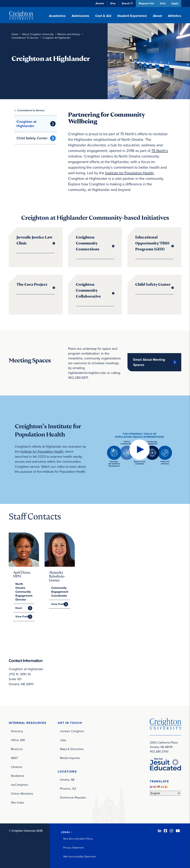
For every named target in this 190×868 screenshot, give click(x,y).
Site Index (17, 802)
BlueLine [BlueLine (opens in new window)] (17, 749)
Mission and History (69, 34)
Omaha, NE (67, 780)
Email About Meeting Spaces (149, 362)
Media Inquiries (70, 758)
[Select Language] (165, 793)
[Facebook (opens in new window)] (166, 831)
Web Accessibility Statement (80, 856)
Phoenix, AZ (68, 789)
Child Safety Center (32, 138)
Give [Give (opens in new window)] (113, 3)
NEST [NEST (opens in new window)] (14, 758)
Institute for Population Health (129, 173)
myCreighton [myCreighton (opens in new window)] (19, 785)
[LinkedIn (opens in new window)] (160, 831)
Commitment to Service (31, 110)
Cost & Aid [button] (103, 16)
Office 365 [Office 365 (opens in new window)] (18, 740)
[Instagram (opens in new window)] (171, 831)
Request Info (146, 3)
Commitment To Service (25, 38)
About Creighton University (38, 34)
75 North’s (160, 151)
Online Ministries (22, 793)
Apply (175, 3)
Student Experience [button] (132, 16)
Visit (163, 3)
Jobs (63, 740)
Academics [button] (57, 16)
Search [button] (125, 3)
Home (15, 34)
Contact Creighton (72, 731)
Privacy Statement (74, 847)
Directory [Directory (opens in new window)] (17, 731)
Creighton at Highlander (26, 124)
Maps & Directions (72, 749)
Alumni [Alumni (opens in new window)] (99, 3)
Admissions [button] (80, 16)
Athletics (175, 16)
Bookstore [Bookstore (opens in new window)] (18, 776)
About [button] (157, 16)
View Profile (23, 617)
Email (19, 608)
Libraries (17, 767)
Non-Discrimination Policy (78, 839)
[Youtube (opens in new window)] (178, 831)
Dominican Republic (73, 798)
